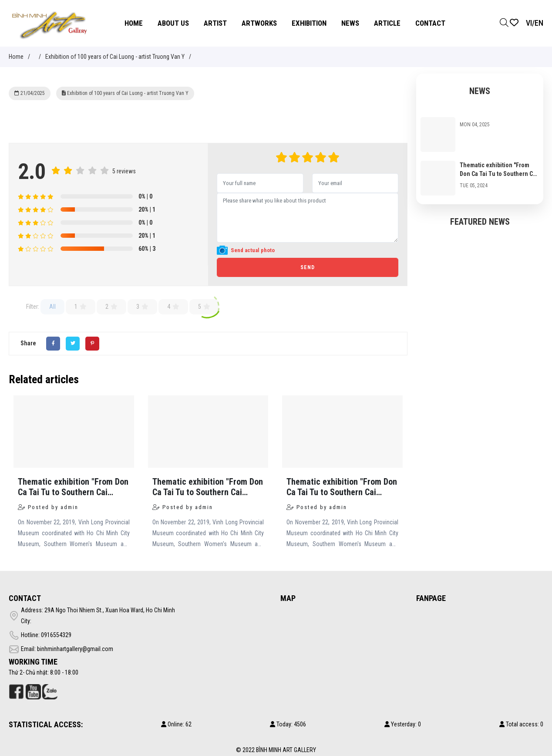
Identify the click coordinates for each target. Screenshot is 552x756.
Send (308, 267)
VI (529, 23)
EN (539, 23)
